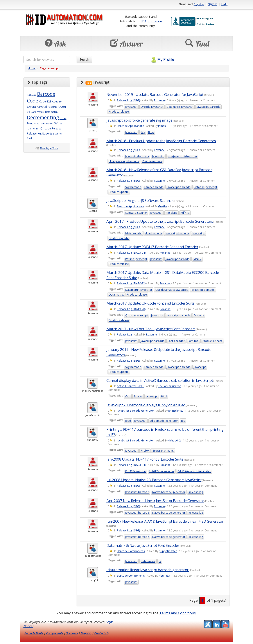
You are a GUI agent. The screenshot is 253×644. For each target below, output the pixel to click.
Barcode (46, 94)
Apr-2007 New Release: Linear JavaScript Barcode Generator (155, 501)
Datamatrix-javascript (180, 107)
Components (54, 633)
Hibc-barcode (153, 233)
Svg (143, 132)
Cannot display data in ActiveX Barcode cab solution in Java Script (160, 380)
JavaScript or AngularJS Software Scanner (140, 200)
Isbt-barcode (133, 233)
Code (33, 101)
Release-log (34, 134)
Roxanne (159, 100)
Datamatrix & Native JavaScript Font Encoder (143, 545)
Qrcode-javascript (152, 107)
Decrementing (43, 117)
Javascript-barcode (208, 107)
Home (32, 68)
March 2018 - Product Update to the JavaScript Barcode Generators (161, 141)
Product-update (152, 161)
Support (86, 633)
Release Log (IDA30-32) (131, 283)
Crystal (32, 107)
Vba (29, 138)
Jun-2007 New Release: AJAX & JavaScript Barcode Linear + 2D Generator (165, 521)
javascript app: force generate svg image (139, 120)
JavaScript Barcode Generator (135, 411)
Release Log (124, 335)
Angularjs (171, 213)
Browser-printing (163, 451)
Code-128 (45, 101)
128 (29, 95)
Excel (63, 118)
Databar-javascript (205, 187)
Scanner (58, 134)
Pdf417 (36, 129)
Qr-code (46, 128)
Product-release (119, 112)
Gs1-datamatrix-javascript (171, 290)
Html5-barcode (154, 187)
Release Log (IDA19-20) (131, 309)
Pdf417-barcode (135, 471)
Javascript (131, 107)
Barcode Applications (130, 126)
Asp (34, 95)
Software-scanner (136, 213)
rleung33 (164, 576)
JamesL (163, 126)
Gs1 (56, 123)
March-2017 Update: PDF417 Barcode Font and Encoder (152, 247)
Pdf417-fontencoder (162, 471)
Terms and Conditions (178, 613)
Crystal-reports (47, 107)
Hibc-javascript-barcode (124, 161)
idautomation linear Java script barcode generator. (148, 570)
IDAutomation (152, 21)
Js (160, 561)
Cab (128, 396)
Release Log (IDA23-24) (131, 253)
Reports (47, 134)
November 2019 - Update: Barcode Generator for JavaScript (155, 94)
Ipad (128, 421)
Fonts (37, 124)
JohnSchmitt (176, 411)
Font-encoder (176, 341)
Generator (47, 124)
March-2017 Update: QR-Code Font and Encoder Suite (150, 303)
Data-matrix (38, 112)
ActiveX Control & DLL (130, 386)
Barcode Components (131, 551)
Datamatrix (52, 112)
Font (30, 123)
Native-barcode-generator (169, 492)
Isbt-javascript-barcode (182, 156)
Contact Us (101, 633)
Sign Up (199, 4)
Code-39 (57, 102)
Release (57, 128)
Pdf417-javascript (136, 259)
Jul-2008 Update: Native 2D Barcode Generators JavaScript (154, 480)
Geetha (163, 206)
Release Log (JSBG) (128, 100)
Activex (138, 396)
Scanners (72, 633)
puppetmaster (168, 551)
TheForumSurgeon (170, 386)
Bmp (151, 132)
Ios (183, 421)
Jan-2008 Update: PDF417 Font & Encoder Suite (145, 459)
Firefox (145, 451)
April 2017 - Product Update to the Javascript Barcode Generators (160, 221)
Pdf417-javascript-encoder (194, 471)
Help (224, 4)
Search (84, 59)
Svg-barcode (133, 187)
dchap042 (175, 440)
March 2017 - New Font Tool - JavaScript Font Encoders (151, 329)
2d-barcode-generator (164, 421)
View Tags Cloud (49, 148)
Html (164, 396)
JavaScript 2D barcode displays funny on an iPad (146, 405)
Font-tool (194, 341)
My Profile (162, 59)
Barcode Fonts (34, 633)
